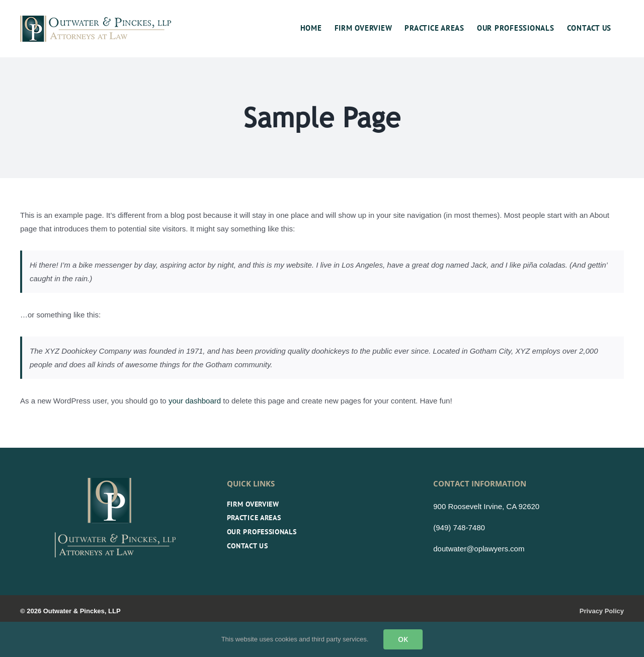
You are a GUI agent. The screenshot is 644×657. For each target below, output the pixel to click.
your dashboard (195, 401)
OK (403, 639)
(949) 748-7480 (459, 527)
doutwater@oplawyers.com (479, 549)
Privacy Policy (602, 611)
